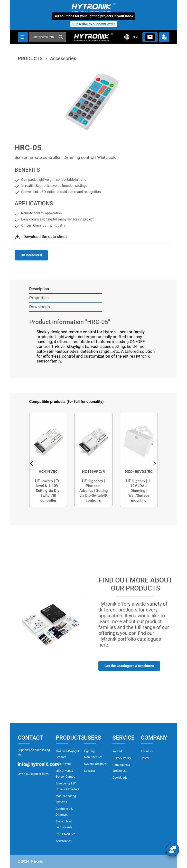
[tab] (66, 289)
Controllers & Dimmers (64, 812)
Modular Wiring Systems (66, 799)
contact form (40, 774)
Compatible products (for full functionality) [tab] (66, 402)
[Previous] (29, 464)
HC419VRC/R (93, 472)
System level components (64, 824)
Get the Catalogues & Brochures (129, 666)
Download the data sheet (45, 237)
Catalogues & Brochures (121, 768)
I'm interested (31, 255)
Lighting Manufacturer (93, 754)
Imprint (117, 751)
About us (147, 751)
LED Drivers (63, 764)
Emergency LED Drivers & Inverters (67, 786)
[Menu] (23, 37)
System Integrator (96, 764)
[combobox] (43, 37)
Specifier (90, 771)
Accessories (64, 841)
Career (145, 758)
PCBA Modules (65, 834)
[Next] (156, 464)
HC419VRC (48, 472)
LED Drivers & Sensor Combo (65, 774)
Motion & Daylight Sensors (67, 754)
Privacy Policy (122, 758)
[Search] (61, 37)
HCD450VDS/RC (139, 472)
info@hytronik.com (34, 764)
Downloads (120, 778)
